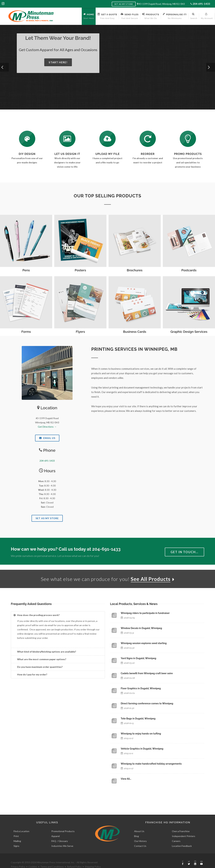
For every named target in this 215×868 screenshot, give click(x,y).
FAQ (54, 833)
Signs (16, 838)
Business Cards (135, 332)
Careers (176, 833)
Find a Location (21, 823)
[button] (4, 67)
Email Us (47, 438)
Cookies (33, 859)
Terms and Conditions (52, 859)
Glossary (63, 833)
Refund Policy (74, 859)
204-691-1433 (201, 4)
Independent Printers (184, 828)
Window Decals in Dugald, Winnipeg (141, 628)
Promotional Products (63, 823)
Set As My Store (47, 518)
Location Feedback (182, 838)
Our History (140, 833)
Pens (26, 270)
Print (16, 828)
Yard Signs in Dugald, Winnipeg (138, 658)
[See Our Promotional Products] (188, 139)
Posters (80, 270)
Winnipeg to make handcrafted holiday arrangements (151, 764)
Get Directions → (47, 427)
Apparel (56, 828)
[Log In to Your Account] (148, 139)
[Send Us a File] (107, 139)
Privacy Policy (18, 859)
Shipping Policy (93, 859)
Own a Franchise (181, 823)
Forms (26, 332)
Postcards (189, 270)
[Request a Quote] (67, 139)
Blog (136, 828)
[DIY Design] (27, 139)
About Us (139, 823)
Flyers (80, 332)
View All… (126, 779)
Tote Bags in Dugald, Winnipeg (138, 719)
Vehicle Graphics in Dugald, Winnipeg (142, 749)
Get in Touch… (184, 552)
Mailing (17, 833)
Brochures (135, 270)
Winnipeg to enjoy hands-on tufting (141, 734)
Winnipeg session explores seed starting (144, 643)
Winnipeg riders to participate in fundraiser (145, 613)
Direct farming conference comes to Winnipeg (147, 703)
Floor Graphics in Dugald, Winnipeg (141, 688)
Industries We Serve (62, 838)
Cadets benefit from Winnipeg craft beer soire (147, 673)
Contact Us (140, 838)
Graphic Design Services (189, 332)
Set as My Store (124, 4)
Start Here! (58, 62)
